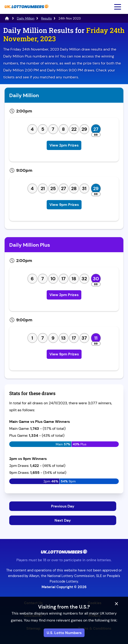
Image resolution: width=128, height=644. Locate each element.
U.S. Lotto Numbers (64, 633)
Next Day (63, 520)
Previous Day (63, 506)
